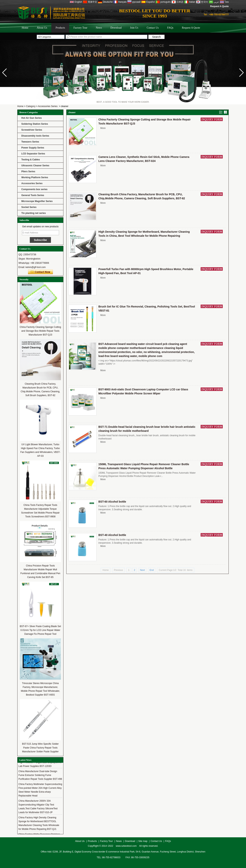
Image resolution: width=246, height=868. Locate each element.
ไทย (227, 2)
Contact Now (40, 272)
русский (136, 2)
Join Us (134, 28)
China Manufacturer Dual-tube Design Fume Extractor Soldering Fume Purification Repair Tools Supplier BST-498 (40, 776)
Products (60, 28)
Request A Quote (219, 6)
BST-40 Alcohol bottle (112, 535)
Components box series (34, 189)
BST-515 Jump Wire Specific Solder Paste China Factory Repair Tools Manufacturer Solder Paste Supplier (40, 748)
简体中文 (92, 2)
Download (116, 28)
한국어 (204, 2)
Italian (192, 2)
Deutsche (108, 2)
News (99, 28)
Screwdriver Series (32, 130)
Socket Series (29, 207)
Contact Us (153, 28)
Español (150, 2)
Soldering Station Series (35, 124)
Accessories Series (48, 106)
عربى (216, 2)
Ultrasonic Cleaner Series (35, 166)
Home (25, 28)
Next (143, 570)
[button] (241, 73)
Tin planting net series (34, 213)
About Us (42, 28)
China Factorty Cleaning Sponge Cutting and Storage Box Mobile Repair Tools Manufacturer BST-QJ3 (40, 331)
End (152, 570)
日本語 (180, 2)
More (103, 128)
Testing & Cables (31, 160)
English (78, 2)
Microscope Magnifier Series (37, 201)
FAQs (170, 28)
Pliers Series (28, 171)
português (166, 2)
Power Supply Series (33, 148)
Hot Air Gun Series (32, 118)
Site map (143, 841)
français (122, 2)
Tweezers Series (30, 142)
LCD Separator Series (33, 154)
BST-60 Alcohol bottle (112, 502)
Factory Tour (80, 28)
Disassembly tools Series (35, 136)
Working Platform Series (35, 177)
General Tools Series (33, 195)
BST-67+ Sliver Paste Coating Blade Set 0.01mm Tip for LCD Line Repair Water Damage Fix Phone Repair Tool (40, 630)
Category (31, 106)
